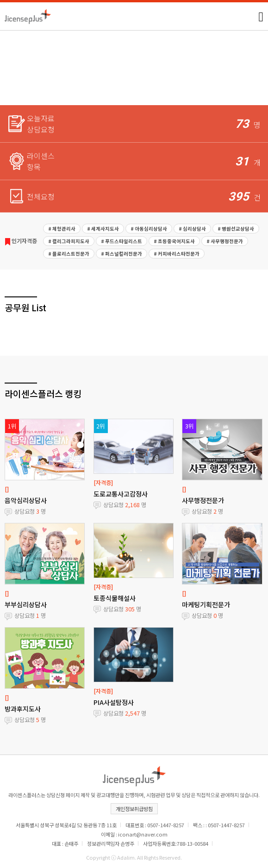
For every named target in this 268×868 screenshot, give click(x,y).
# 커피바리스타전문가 (177, 254)
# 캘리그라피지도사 (69, 241)
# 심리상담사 (192, 229)
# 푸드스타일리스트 (122, 241)
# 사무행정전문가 (225, 241)
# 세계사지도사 (103, 229)
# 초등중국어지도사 (174, 241)
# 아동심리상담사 (149, 229)
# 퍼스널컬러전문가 (122, 254)
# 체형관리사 (62, 229)
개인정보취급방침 (134, 809)
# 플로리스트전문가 (69, 254)
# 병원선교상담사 (236, 229)
